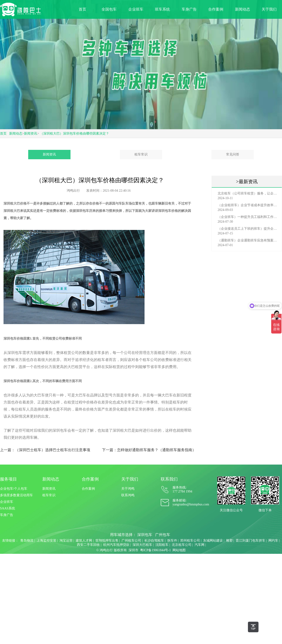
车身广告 (189, 9)
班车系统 (162, 9)
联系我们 (169, 479)
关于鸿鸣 (128, 489)
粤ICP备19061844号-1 (155, 550)
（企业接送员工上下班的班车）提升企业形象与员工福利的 (248, 229)
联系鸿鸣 (128, 495)
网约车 (273, 541)
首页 (82, 9)
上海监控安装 (47, 541)
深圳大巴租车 (142, 545)
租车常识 (141, 154)
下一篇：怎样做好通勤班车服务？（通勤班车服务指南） (149, 450)
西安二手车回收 (88, 545)
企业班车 (136, 9)
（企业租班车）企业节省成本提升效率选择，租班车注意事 (248, 205)
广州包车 (163, 535)
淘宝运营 (66, 541)
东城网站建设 (213, 541)
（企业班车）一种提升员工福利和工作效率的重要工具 (248, 217)
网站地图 (179, 550)
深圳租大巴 (12, 211)
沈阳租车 (162, 545)
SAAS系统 (8, 508)
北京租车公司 (182, 545)
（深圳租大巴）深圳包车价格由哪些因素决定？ (74, 134)
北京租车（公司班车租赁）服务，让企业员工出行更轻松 (248, 193)
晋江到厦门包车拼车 (251, 541)
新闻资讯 (31, 134)
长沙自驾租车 (154, 541)
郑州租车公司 (190, 541)
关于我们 (269, 9)
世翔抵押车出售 (107, 541)
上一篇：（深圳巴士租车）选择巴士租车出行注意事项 (45, 450)
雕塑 (229, 541)
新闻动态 (243, 9)
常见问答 (233, 154)
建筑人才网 (84, 541)
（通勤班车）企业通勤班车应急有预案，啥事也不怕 (248, 240)
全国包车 (109, 9)
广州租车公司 (131, 541)
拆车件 (172, 541)
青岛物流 (27, 541)
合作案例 (216, 9)
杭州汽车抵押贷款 (116, 545)
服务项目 (8, 479)
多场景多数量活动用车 (16, 495)
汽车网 (200, 545)
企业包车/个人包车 (14, 489)
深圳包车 (145, 535)
